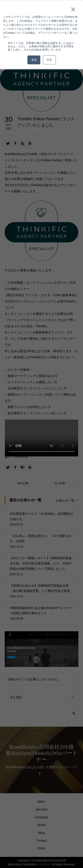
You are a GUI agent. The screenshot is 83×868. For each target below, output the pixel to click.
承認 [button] (34, 60)
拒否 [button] (49, 60)
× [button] (73, 9)
